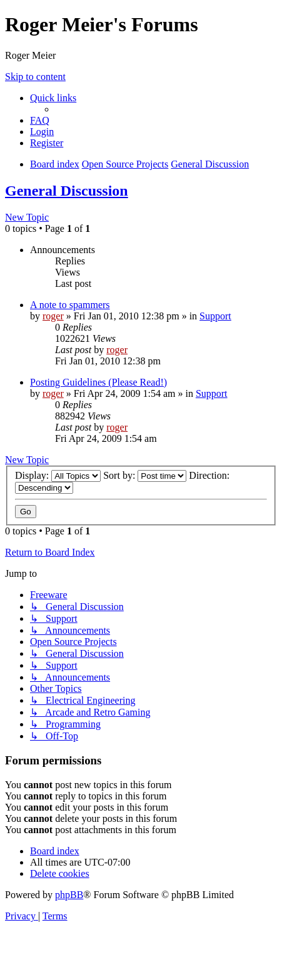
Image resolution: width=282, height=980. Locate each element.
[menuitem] (40, 120)
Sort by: (145, 475)
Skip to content (35, 77)
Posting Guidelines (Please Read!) (98, 382)
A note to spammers (70, 305)
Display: (58, 475)
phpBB (69, 895)
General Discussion (67, 191)
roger (53, 316)
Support (215, 316)
